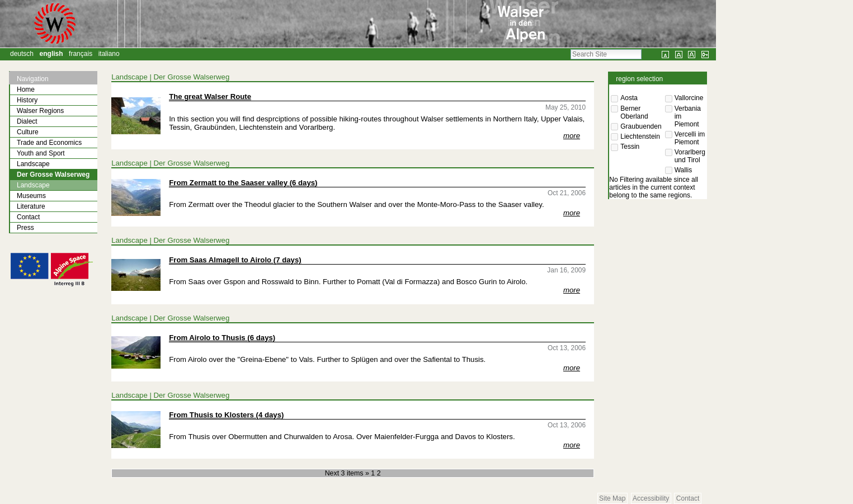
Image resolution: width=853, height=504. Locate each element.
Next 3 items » (348, 473)
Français (81, 54)
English (51, 54)
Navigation (33, 79)
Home (26, 90)
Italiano (109, 54)
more (572, 136)
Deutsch (22, 54)
